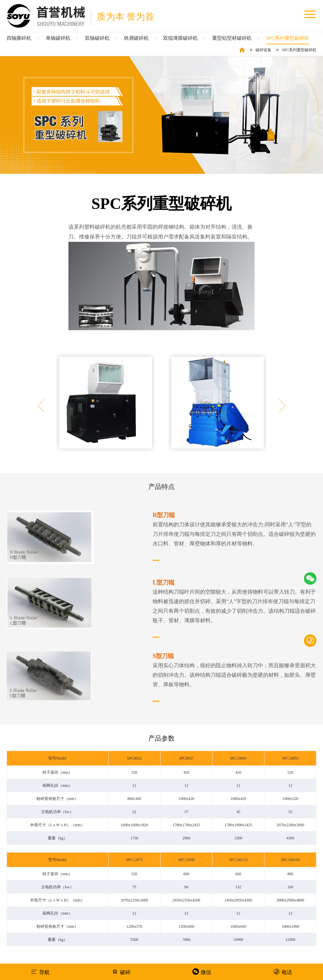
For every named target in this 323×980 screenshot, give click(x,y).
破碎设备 (263, 50)
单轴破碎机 (58, 38)
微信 (202, 972)
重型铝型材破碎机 (232, 38)
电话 (283, 972)
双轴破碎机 (97, 38)
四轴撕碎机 (19, 38)
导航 (40, 972)
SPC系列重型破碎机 (288, 38)
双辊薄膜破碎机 (180, 38)
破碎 (121, 972)
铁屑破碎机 (136, 38)
